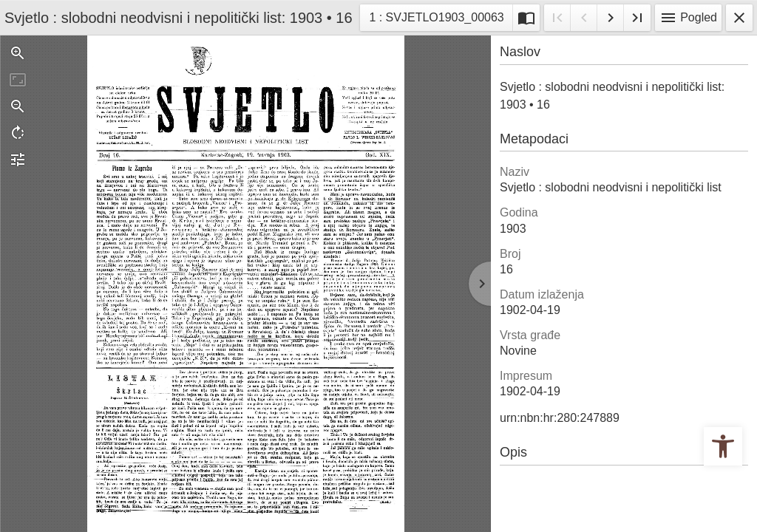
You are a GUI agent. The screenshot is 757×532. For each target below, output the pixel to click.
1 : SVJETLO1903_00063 (436, 16)
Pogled (688, 18)
